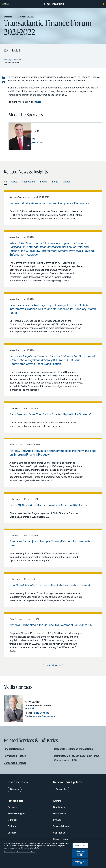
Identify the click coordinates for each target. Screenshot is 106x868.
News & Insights (16, 814)
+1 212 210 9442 (41, 713)
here (39, 102)
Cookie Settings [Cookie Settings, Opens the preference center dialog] (80, 845)
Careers (12, 833)
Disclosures (60, 814)
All (5, 182)
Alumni (57, 801)
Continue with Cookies (80, 862)
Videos (67, 182)
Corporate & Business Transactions (73, 749)
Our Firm (12, 820)
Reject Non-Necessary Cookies (80, 853)
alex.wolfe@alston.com (43, 716)
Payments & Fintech (15, 756)
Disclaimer (59, 807)
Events (44, 182)
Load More (52, 666)
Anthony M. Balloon (48, 131)
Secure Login (60, 839)
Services (12, 807)
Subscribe (61, 789)
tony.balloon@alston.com (53, 143)
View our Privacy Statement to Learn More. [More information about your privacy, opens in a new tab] (20, 852)
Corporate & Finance (15, 763)
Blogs (55, 182)
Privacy (57, 820)
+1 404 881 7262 (50, 139)
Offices (12, 826)
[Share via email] (4, 82)
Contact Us (59, 833)
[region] (53, 854)
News (14, 182)
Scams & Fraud (61, 826)
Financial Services (14, 749)
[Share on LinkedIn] (4, 78)
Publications (29, 182)
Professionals (15, 801)
